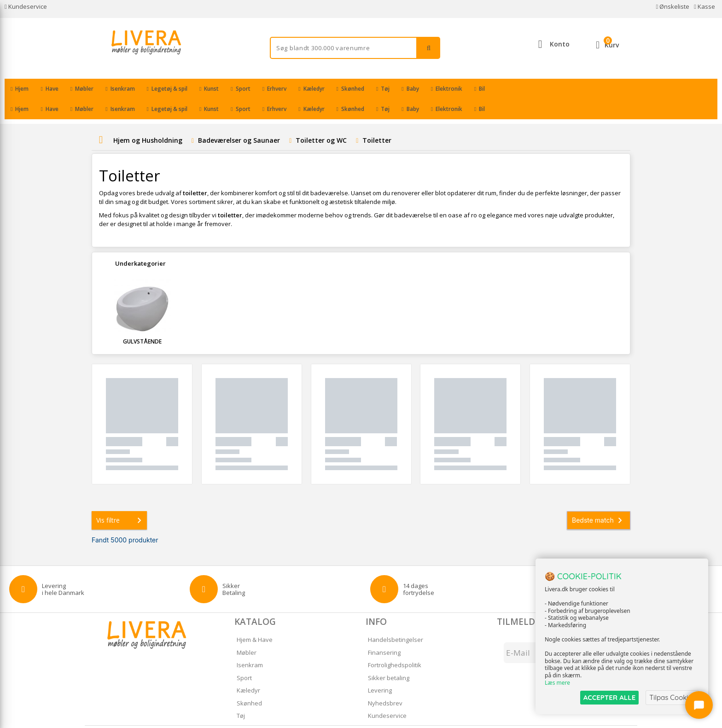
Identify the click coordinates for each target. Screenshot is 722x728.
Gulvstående (142, 321)
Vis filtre (121, 500)
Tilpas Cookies (672, 697)
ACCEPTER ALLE (609, 697)
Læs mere (557, 683)
